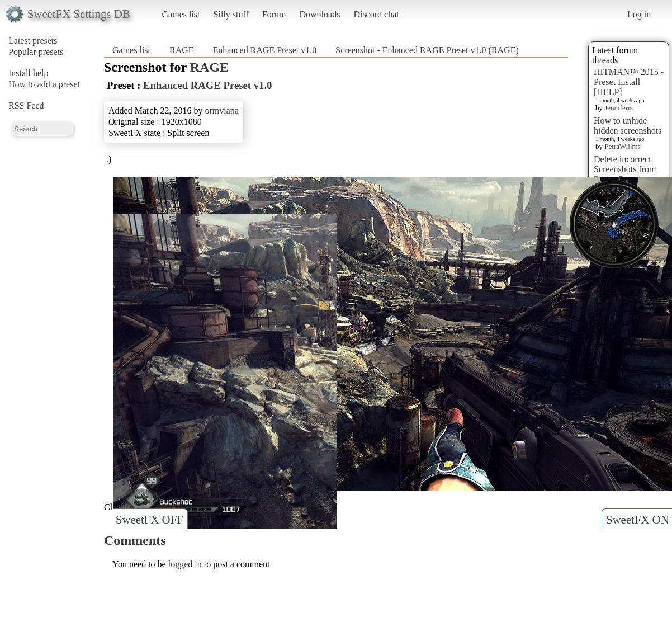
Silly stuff (231, 14)
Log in (639, 14)
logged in (185, 564)
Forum (274, 14)
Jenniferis (619, 108)
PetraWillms (622, 146)
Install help (29, 73)
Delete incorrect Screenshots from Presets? (625, 169)
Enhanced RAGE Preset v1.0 (265, 50)
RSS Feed (26, 105)
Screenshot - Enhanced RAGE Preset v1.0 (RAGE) (427, 50)
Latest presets (33, 41)
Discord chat (376, 14)
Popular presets (36, 52)
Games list (181, 14)
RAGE (182, 50)
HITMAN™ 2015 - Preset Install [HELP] (629, 82)
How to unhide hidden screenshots (628, 126)
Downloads (320, 14)
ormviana (221, 110)
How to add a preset (44, 84)
